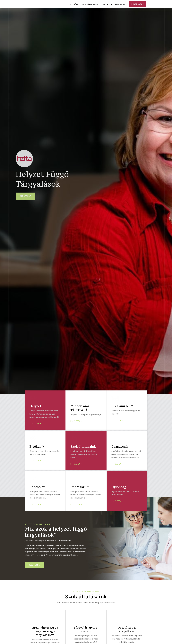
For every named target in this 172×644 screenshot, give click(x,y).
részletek (34, 423)
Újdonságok (138, 4)
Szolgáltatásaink (91, 4)
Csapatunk (107, 4)
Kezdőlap (75, 4)
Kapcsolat (120, 4)
